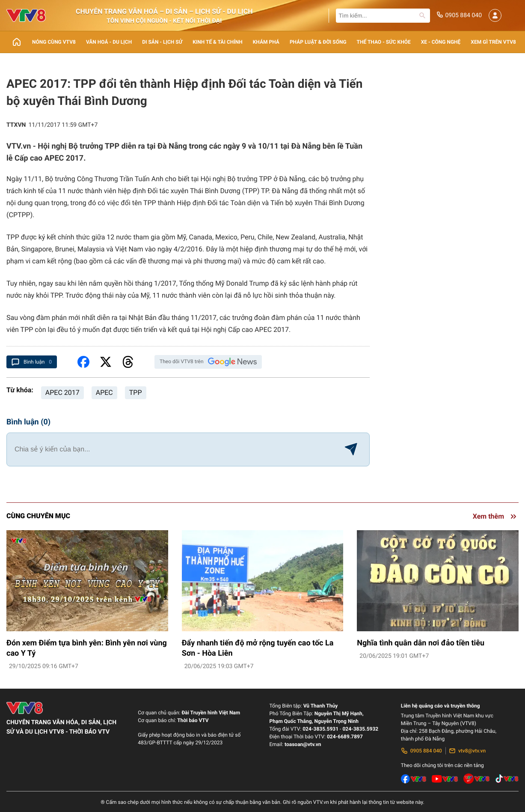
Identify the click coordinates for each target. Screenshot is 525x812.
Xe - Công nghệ (441, 42)
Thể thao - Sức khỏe (384, 42)
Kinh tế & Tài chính (217, 42)
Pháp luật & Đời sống (318, 42)
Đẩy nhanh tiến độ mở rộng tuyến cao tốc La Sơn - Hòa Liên (258, 648)
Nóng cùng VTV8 (54, 42)
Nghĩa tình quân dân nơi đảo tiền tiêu (421, 643)
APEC (104, 393)
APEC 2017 (62, 393)
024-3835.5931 (320, 729)
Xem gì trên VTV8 (493, 42)
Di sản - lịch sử (162, 42)
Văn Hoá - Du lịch (109, 42)
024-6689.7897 (345, 737)
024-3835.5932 (360, 729)
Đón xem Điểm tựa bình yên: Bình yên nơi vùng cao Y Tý (87, 648)
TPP (136, 393)
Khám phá (266, 42)
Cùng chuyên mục (38, 516)
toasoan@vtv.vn (303, 744)
